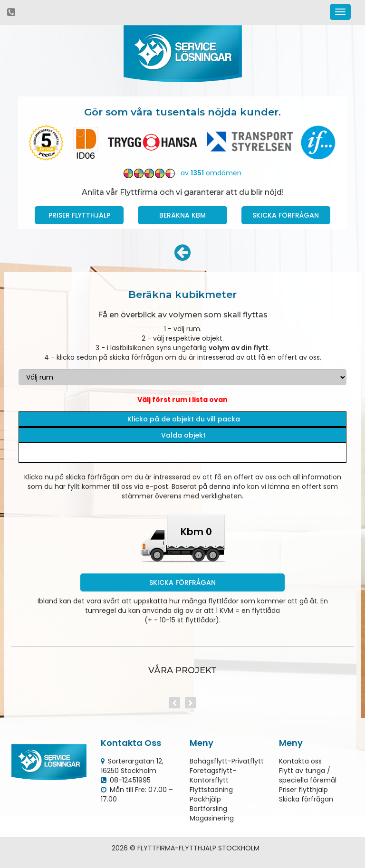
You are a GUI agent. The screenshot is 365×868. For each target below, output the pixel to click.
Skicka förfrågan (286, 215)
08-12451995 (130, 780)
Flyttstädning (211, 790)
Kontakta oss (300, 761)
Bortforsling (208, 809)
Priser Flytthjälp (79, 215)
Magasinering (212, 818)
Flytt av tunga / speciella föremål (308, 775)
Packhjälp (205, 799)
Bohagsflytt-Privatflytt (227, 761)
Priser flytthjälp (303, 790)
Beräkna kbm (182, 215)
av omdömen (182, 173)
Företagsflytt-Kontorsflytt (213, 775)
